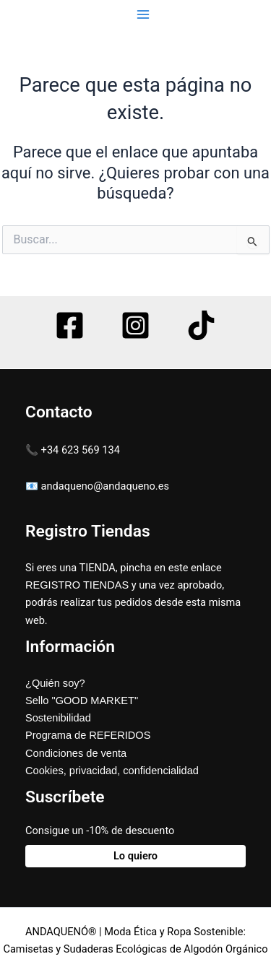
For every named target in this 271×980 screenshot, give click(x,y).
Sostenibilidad (58, 718)
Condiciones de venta (76, 753)
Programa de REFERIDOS (88, 735)
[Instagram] (135, 325)
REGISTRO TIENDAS (77, 585)
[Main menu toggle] (142, 14)
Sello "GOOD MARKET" (82, 701)
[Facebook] (70, 325)
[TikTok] (201, 325)
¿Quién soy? (55, 683)
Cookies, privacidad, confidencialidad (112, 771)
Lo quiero (135, 856)
